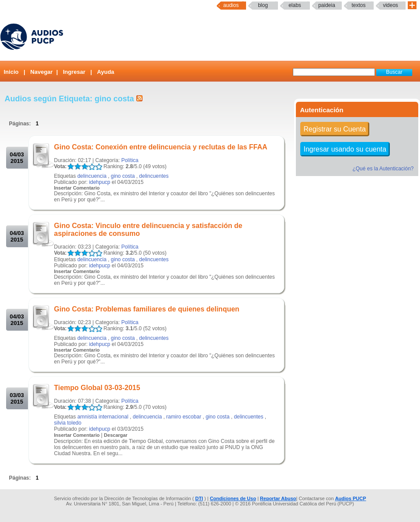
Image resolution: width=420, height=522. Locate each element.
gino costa (123, 176)
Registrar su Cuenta (335, 129)
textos (358, 5)
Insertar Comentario (77, 188)
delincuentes (154, 176)
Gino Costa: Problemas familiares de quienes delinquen (147, 309)
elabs (295, 5)
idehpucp (100, 182)
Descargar (116, 435)
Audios (231, 5)
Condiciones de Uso (233, 498)
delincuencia (92, 176)
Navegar (41, 72)
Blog (263, 5)
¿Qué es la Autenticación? (383, 169)
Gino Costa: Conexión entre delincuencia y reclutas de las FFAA (161, 147)
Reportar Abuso (278, 498)
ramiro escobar (184, 417)
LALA (71, 167)
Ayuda (106, 72)
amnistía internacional (103, 417)
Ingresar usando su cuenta (345, 149)
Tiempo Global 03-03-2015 (97, 388)
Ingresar (74, 72)
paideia (327, 5)
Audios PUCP (351, 498)
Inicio (11, 72)
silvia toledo (68, 423)
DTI (199, 498)
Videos (390, 5)
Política (130, 160)
